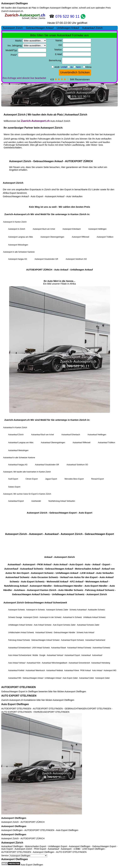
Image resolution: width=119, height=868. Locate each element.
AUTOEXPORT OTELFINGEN (18, 687)
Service (24, 856)
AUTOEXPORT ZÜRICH (32, 822)
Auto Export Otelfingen (15, 704)
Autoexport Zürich (10, 822)
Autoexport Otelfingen (15, 3)
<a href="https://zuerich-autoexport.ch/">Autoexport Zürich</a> (60, 348)
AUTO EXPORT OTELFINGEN (19, 696)
